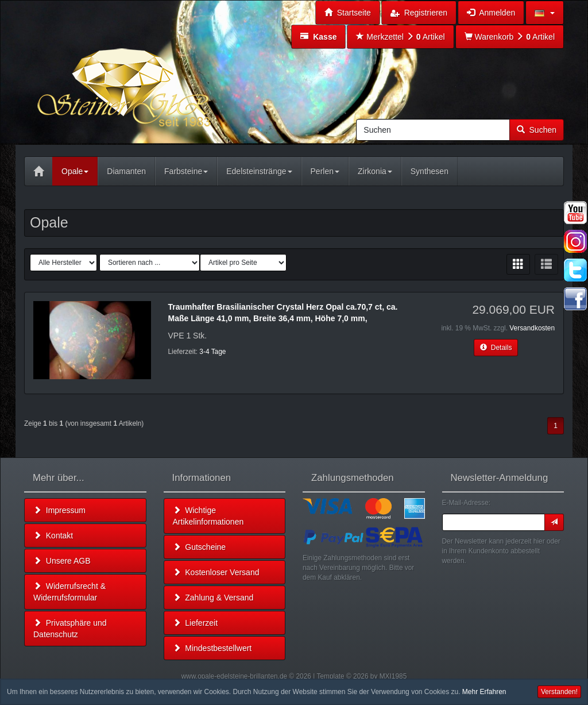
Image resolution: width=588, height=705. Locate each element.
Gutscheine (200, 547)
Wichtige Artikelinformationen (208, 516)
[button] (545, 13)
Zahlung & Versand (213, 598)
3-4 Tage (212, 352)
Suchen (537, 130)
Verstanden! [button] (559, 692)
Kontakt (53, 536)
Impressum (59, 510)
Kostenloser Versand (216, 572)
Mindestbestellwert (212, 648)
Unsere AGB (62, 561)
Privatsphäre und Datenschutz (70, 629)
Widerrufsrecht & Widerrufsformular (69, 592)
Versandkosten (532, 328)
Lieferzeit (196, 623)
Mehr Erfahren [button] (484, 692)
